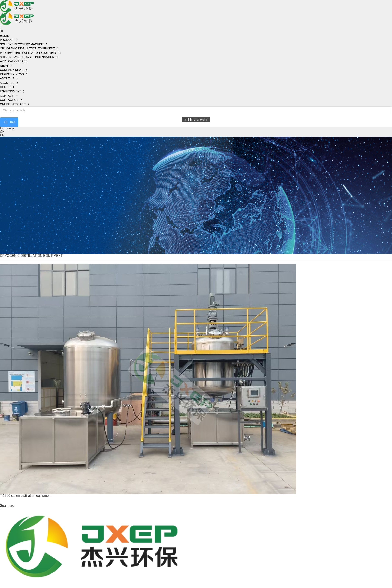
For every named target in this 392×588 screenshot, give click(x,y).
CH (2, 132)
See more (7, 506)
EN (2, 135)
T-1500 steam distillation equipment (26, 496)
